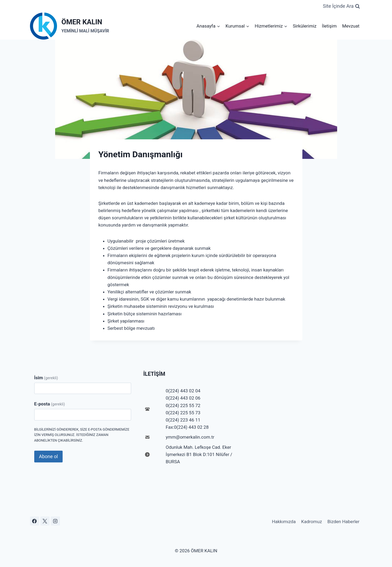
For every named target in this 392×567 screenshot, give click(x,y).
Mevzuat (351, 26)
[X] (45, 521)
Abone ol (49, 456)
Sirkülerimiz (305, 26)
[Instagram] (55, 521)
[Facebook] (35, 521)
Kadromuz (312, 522)
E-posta (50, 404)
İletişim (329, 26)
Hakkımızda (284, 522)
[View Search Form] (341, 6)
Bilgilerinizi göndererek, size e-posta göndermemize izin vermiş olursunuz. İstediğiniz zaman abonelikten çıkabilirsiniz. (82, 435)
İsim (46, 378)
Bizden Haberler (343, 522)
